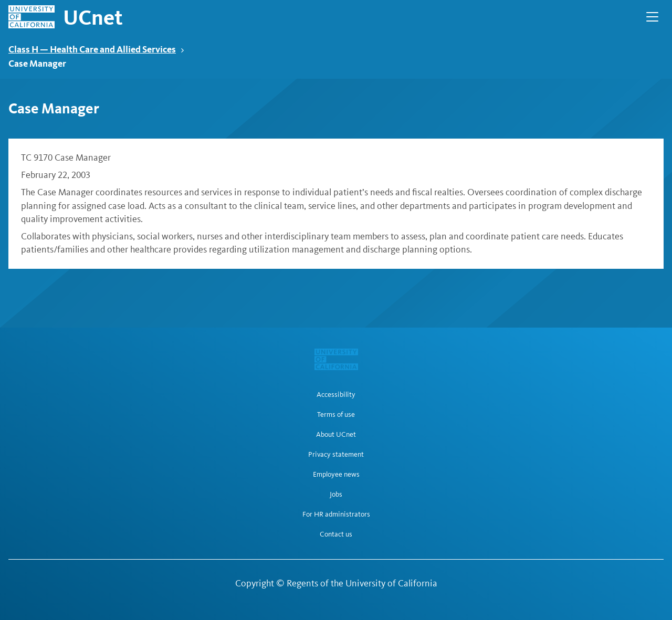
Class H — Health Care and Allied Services (96, 49)
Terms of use (336, 415)
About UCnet (336, 435)
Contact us (336, 534)
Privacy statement (336, 455)
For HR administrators (336, 514)
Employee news (336, 475)
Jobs (336, 495)
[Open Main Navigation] (652, 17)
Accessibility (336, 395)
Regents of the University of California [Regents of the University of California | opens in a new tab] (362, 583)
